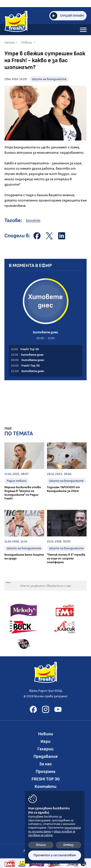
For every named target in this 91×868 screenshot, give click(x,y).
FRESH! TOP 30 (46, 779)
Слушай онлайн (67, 16)
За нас (46, 764)
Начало (10, 43)
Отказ (68, 845)
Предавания (45, 757)
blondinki (33, 221)
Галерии (45, 749)
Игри (45, 741)
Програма (45, 772)
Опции (41, 845)
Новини (27, 43)
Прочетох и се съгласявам (55, 855)
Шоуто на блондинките (49, 79)
